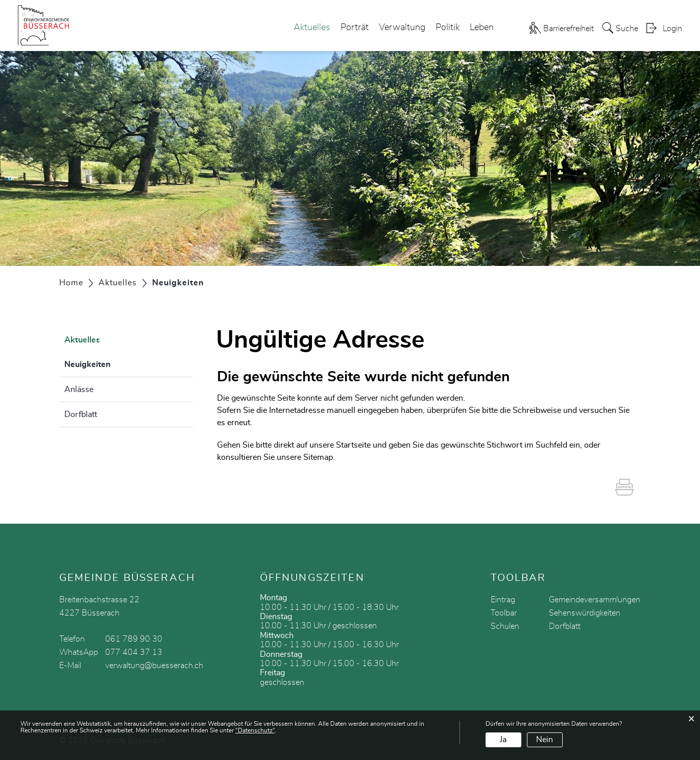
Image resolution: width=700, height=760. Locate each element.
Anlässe (79, 389)
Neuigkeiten (113, 363)
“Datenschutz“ (255, 730)
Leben (482, 28)
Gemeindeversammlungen (595, 600)
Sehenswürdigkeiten (585, 613)
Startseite (353, 445)
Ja (503, 740)
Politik (448, 28)
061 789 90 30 (134, 639)
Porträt (355, 28)
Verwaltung (402, 28)
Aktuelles (312, 28)
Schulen (505, 626)
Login (672, 29)
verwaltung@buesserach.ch (154, 666)
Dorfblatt (81, 414)
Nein (545, 740)
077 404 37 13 (134, 652)
